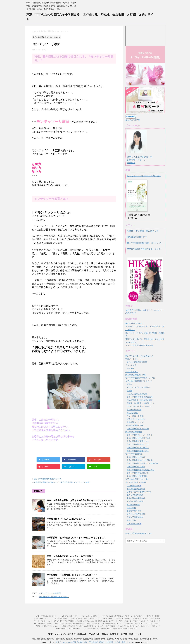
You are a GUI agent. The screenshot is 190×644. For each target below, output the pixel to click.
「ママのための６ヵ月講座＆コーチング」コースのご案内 (121, 616)
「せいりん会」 (132, 365)
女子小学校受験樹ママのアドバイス (48, 479)
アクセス (136, 619)
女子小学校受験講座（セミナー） (139, 381)
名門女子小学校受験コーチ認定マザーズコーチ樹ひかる (140, 157)
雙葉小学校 (131, 520)
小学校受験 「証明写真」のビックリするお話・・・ (72, 575)
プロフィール (45, 621)
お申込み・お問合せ (122, 619)
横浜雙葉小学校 (133, 505)
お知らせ (130, 368)
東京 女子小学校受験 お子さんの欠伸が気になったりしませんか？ (80, 500)
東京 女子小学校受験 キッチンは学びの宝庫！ (70, 556)
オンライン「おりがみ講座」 (139, 387)
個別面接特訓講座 (134, 410)
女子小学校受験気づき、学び (137, 479)
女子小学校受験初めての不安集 (140, 460)
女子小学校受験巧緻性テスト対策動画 (142, 463)
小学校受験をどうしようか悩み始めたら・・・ (69, 519)
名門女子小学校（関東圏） (136, 482)
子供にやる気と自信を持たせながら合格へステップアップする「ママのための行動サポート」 (88, 624)
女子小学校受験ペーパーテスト (140, 435)
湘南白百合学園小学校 (136, 498)
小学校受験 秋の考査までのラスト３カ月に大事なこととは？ (79, 538)
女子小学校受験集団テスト (138, 441)
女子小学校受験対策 (134, 454)
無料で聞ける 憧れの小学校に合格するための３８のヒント (127, 626)
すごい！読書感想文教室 (137, 362)
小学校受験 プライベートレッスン (137, 624)
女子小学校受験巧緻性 (136, 467)
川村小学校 (131, 508)
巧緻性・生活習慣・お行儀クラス (143, 231)
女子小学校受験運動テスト (138, 448)
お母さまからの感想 (60, 619)
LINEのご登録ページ (69, 616)
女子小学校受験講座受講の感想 (140, 397)
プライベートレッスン (136, 419)
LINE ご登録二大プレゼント (47, 616)
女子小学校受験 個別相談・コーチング (144, 243)
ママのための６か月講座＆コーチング (144, 249)
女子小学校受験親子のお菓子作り (141, 470)
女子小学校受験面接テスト (138, 451)
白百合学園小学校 (134, 486)
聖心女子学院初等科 (135, 495)
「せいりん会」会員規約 (89, 616)
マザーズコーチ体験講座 (50, 593)
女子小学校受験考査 (134, 432)
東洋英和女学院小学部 (136, 489)
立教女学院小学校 (134, 524)
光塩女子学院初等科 (135, 517)
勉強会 (129, 384)
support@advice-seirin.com (138, 533)
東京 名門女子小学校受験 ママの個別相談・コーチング (83, 626)
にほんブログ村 (133, 120)
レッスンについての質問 (137, 394)
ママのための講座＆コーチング (140, 406)
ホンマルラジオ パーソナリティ (139, 356)
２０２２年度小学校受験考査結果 (139, 345)
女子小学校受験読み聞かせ (138, 473)
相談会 (129, 391)
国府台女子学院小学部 (136, 514)
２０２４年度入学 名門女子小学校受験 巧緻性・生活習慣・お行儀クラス (110, 629)
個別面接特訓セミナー (137, 237)
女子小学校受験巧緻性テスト (139, 438)
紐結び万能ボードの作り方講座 (140, 400)
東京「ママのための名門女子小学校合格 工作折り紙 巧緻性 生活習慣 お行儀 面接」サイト (95, 634)
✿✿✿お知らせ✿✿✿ (134, 323)
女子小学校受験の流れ (135, 425)
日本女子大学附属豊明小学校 (139, 492)
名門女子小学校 (67, 482)
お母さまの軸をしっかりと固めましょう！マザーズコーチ (91, 619)
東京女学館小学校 (134, 511)
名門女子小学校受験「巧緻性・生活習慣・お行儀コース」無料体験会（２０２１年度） (84, 621)
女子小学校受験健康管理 (137, 476)
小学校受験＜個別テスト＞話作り (54, 597)
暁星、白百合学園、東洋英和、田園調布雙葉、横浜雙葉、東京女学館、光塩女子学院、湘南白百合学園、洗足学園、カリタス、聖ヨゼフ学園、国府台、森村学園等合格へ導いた (95, 639)
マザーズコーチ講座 (135, 416)
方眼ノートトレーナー (135, 359)
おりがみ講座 (132, 413)
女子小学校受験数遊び (136, 457)
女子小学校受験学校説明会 (138, 429)
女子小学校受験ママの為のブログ (47, 482)
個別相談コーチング (135, 422)
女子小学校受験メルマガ (136, 375)
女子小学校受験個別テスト (138, 444)
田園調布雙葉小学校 (135, 501)
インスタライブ (132, 372)
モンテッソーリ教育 (81, 482)
